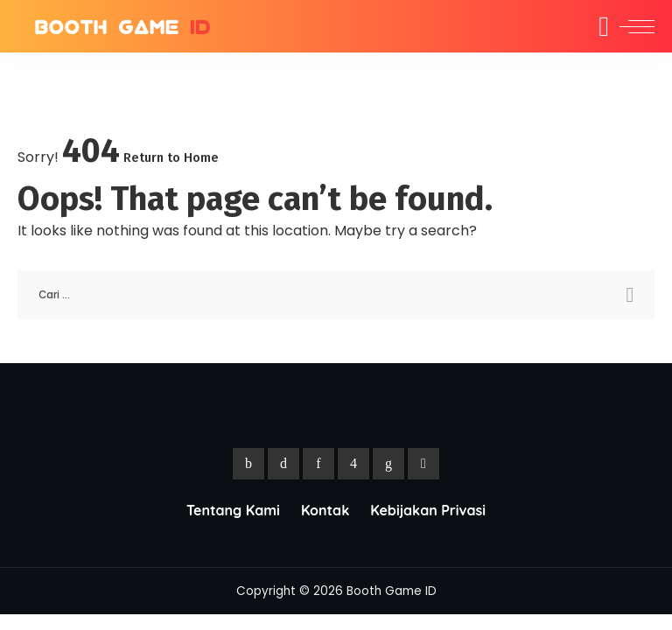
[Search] (592, 26)
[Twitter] (283, 464)
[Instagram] (353, 464)
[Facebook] (248, 464)
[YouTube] (423, 464)
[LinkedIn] (388, 464)
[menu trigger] (633, 26)
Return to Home (171, 157)
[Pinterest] (318, 464)
